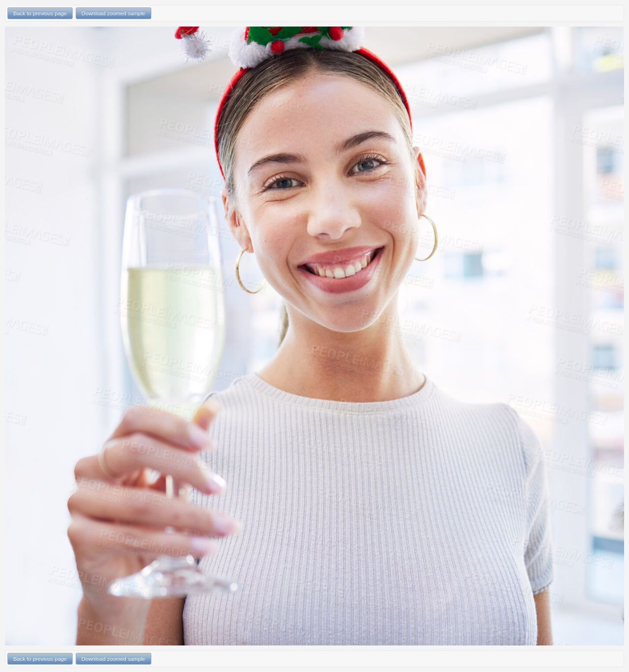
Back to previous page (40, 13)
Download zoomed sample (114, 13)
